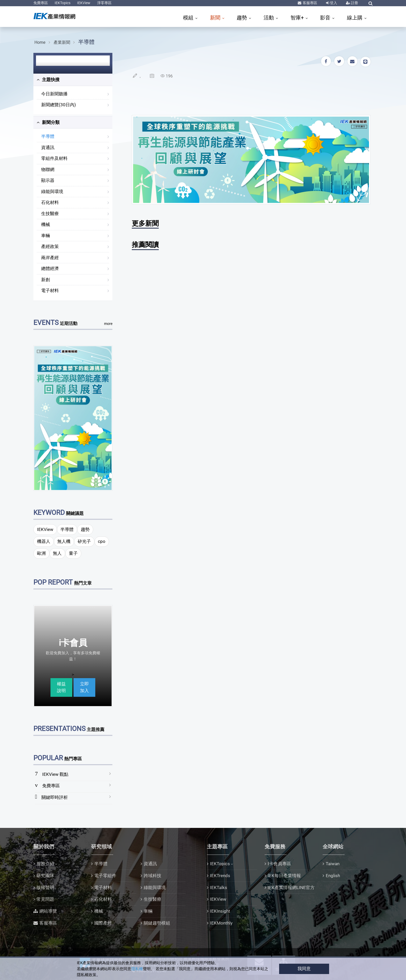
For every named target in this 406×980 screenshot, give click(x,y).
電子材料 (50, 290)
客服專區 (310, 3)
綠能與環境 (52, 191)
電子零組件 (105, 876)
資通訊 (48, 147)
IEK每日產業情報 (284, 876)
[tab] (73, 80)
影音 (326, 18)
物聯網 (48, 169)
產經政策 (50, 246)
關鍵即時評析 (55, 797)
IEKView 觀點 (55, 774)
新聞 (216, 18)
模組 (189, 18)
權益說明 (61, 687)
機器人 (44, 541)
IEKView (84, 3)
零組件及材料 (54, 158)
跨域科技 (153, 876)
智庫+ (298, 18)
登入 (333, 3)
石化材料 (50, 202)
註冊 (354, 3)
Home (40, 42)
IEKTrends (220, 876)
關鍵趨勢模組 (157, 923)
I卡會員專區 (279, 864)
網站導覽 (48, 911)
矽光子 (84, 541)
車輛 (46, 236)
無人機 (64, 541)
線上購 (355, 18)
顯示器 (48, 180)
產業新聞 (62, 42)
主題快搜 (48, 80)
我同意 (304, 969)
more (108, 324)
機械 (46, 224)
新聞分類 (48, 122)
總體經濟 (50, 268)
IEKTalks (219, 887)
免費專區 (41, 3)
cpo (102, 541)
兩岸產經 (50, 258)
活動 (269, 18)
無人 (57, 553)
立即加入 (84, 687)
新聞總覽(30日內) (59, 105)
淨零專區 (104, 3)
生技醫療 (50, 214)
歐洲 (41, 553)
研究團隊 (45, 876)
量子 (73, 553)
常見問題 (45, 899)
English (333, 876)
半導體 (86, 42)
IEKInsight (220, 911)
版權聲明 (45, 887)
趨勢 (242, 18)
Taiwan (333, 864)
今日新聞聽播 (54, 94)
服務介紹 (45, 864)
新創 (46, 280)
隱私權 (137, 969)
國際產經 (103, 923)
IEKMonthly (221, 923)
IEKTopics (63, 3)
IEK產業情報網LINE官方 (291, 887)
